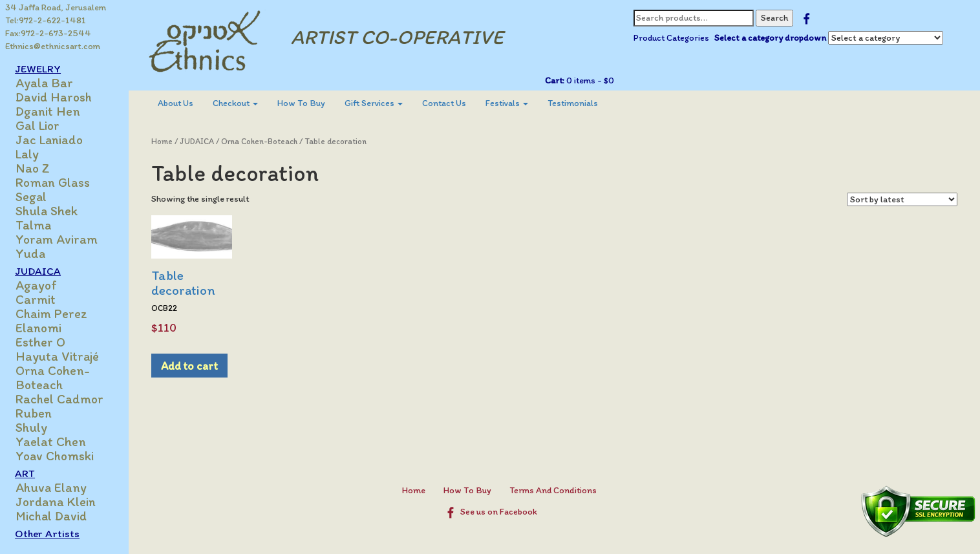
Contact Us (445, 103)
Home (163, 141)
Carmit (36, 299)
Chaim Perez (52, 314)
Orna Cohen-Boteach (53, 378)
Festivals (507, 103)
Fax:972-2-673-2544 (48, 33)
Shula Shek (47, 211)
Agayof (37, 285)
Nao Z (33, 168)
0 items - (589, 80)
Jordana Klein (56, 502)
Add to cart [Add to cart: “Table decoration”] (190, 366)
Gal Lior (38, 125)
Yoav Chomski (55, 456)
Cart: (555, 80)
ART (26, 473)
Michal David (52, 516)
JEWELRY (38, 69)
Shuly (32, 427)
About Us (176, 103)
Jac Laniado (50, 140)
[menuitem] (176, 103)
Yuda (31, 253)
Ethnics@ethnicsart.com (53, 46)
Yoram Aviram (57, 239)
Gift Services (374, 103)
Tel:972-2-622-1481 (46, 20)
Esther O (41, 342)
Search (774, 18)
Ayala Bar (45, 83)
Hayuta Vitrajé (58, 356)
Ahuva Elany (52, 487)
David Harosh (54, 97)
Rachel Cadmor (60, 399)
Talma (34, 225)
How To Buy (302, 103)
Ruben (34, 413)
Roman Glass (53, 182)
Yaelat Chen (51, 442)
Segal (32, 197)
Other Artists (48, 533)
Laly (28, 154)
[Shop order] (902, 199)
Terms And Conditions (553, 490)
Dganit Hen (48, 111)
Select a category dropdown (770, 38)
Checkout (236, 103)
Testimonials (573, 103)
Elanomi (39, 328)
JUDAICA (38, 271)
